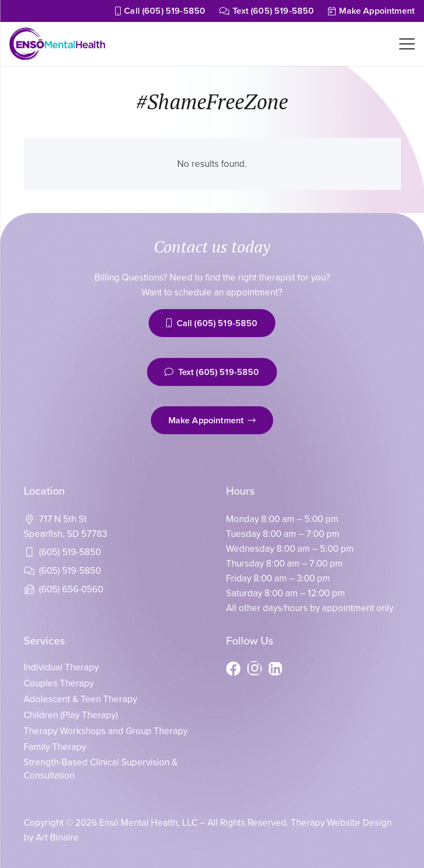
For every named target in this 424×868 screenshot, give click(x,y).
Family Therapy (55, 747)
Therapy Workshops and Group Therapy (106, 731)
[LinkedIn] (275, 668)
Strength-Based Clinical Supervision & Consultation (101, 769)
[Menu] (407, 44)
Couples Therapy (59, 683)
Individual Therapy (61, 667)
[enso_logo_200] (57, 44)
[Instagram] (254, 668)
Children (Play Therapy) (71, 715)
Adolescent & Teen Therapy (80, 699)
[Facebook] (233, 668)
